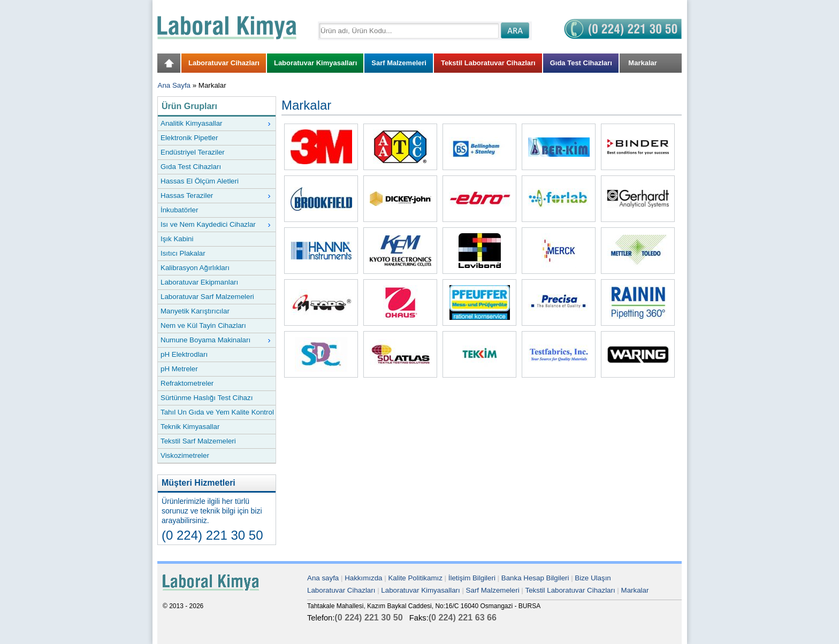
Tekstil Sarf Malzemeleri (198, 441)
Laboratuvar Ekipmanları (199, 282)
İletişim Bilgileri (472, 578)
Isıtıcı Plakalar (183, 253)
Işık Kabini (177, 239)
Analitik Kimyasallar (215, 124)
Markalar (635, 590)
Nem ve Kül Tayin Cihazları (203, 325)
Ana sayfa (323, 578)
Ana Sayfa (174, 85)
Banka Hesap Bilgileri (535, 578)
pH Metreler (179, 369)
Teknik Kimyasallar (190, 427)
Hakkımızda (363, 578)
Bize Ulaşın (593, 578)
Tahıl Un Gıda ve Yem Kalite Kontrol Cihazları (217, 414)
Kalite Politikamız (415, 578)
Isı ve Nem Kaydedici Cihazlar (215, 225)
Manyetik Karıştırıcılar (195, 311)
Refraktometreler (187, 383)
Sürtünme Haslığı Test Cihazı (207, 398)
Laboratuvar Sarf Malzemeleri (207, 297)
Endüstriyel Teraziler (193, 152)
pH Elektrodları (184, 354)
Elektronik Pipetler (189, 138)
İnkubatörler (179, 210)
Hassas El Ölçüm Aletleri (200, 181)
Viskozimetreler (185, 455)
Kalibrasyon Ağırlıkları (195, 268)
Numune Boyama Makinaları (215, 340)
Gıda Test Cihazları (191, 167)
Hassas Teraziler (215, 196)
